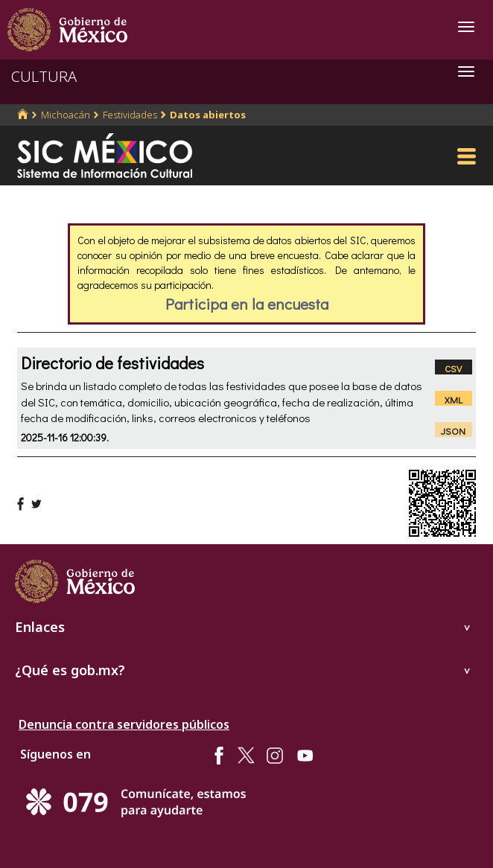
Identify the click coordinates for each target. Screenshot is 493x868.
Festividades (130, 115)
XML (454, 399)
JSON (453, 431)
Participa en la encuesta (247, 304)
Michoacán (66, 115)
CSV (453, 368)
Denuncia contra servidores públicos (124, 724)
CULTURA (44, 76)
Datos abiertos (208, 115)
